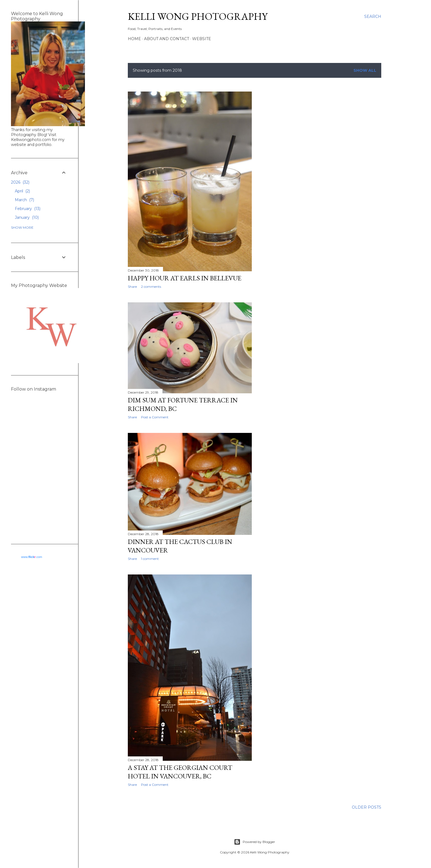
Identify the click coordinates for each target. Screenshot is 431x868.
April (22, 191)
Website (202, 39)
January (27, 217)
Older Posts (367, 807)
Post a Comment (155, 785)
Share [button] (132, 287)
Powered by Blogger (255, 842)
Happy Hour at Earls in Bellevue (185, 278)
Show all (365, 70)
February (28, 209)
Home (134, 39)
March (24, 200)
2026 (20, 182)
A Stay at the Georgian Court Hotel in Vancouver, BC (180, 772)
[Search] (373, 16)
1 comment (150, 559)
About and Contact (167, 39)
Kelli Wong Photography (198, 16)
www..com (32, 557)
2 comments (151, 287)
